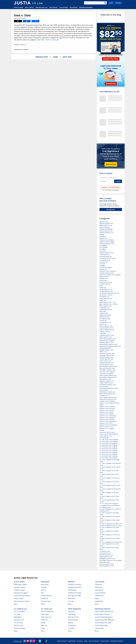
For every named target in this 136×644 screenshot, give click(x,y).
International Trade (105, 319)
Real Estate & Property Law (107, 392)
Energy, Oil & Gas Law (106, 282)
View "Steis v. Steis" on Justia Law (48, 40)
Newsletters (74, 7)
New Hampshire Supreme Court (108, 366)
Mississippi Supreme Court (107, 355)
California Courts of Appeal (107, 242)
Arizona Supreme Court (106, 231)
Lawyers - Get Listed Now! (111, 187)
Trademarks (72, 625)
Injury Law (102, 311)
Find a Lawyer (19, 7)
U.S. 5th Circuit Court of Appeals (108, 451)
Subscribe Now (111, 164)
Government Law (104, 297)
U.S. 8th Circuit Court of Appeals (108, 456)
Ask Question (111, 209)
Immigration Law (104, 308)
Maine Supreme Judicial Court (108, 339)
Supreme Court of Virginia (107, 429)
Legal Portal (72, 641)
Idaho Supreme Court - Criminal (108, 304)
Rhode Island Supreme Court (108, 394)
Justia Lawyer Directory (103, 614)
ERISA (101, 286)
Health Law (103, 300)
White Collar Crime (105, 562)
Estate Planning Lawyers (22, 596)
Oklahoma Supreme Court (107, 381)
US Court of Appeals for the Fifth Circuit (111, 524)
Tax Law (102, 430)
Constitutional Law (105, 260)
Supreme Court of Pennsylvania (108, 425)
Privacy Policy (105, 641)
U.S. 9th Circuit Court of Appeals (108, 458)
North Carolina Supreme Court (108, 375)
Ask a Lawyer (29, 7)
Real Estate (72, 598)
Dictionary (98, 584)
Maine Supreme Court (106, 337)
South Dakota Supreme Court (108, 399)
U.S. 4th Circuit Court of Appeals (108, 449)
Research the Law (41, 7)
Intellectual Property (105, 315)
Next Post (67, 57)
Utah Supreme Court (105, 553)
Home (55, 57)
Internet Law (103, 321)
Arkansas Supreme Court (106, 233)
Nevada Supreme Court (106, 364)
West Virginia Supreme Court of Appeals (111, 560)
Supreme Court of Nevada (107, 419)
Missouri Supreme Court (106, 357)
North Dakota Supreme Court (108, 377)
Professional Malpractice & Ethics (109, 388)
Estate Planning (46, 596)
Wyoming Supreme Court (107, 566)
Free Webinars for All (109, 91)
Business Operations (75, 587)
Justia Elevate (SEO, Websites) (105, 620)
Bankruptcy (103, 236)
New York (44, 625)
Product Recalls (73, 620)
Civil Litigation (103, 245)
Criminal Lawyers (20, 590)
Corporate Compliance (106, 267)
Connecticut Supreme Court (107, 258)
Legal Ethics (103, 333)
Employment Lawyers (21, 593)
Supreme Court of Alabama (107, 401)
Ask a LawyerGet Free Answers (108, 199)
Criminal (44, 587)
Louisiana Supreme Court (107, 335)
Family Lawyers (19, 598)
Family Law (23, 45)
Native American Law (105, 361)
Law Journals (99, 596)
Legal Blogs (72, 614)
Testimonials (99, 628)
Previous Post (42, 57)
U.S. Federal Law (20, 609)
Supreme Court (19, 620)
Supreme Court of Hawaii (107, 410)
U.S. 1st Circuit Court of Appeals (108, 443)
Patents (71, 623)
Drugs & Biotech (104, 277)
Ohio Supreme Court (105, 379)
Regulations (18, 617)
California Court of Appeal (107, 240)
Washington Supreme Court (107, 559)
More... (16, 604)
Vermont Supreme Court (106, 555)
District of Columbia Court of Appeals (110, 275)
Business (71, 582)
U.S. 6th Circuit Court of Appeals (108, 452)
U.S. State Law (46, 609)
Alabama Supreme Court (106, 223)
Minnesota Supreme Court (107, 353)
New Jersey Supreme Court (107, 368)
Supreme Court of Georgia (107, 408)
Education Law (104, 278)
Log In (111, 3)
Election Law (103, 280)
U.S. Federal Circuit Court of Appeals (110, 505)
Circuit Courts (18, 623)
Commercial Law (104, 255)
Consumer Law (104, 262)
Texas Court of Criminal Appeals (109, 434)
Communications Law (106, 256)
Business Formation (75, 584)
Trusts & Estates (104, 438)
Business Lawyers (20, 587)
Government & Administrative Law (109, 293)
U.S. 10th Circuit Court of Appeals (109, 440)
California (44, 620)
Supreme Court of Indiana (107, 414)
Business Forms (73, 617)
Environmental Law (105, 284)
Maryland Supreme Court (107, 342)
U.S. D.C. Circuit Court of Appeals (109, 504)
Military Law (103, 352)
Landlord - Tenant (105, 332)
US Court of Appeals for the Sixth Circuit (111, 542)
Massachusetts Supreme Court (108, 344)
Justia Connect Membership (104, 611)
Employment (72, 590)
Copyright (102, 266)
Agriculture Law (104, 222)
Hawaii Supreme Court (106, 299)
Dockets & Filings (20, 628)
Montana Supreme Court (106, 359)
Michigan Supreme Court (106, 350)
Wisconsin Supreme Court (107, 564)
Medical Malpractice (105, 348)
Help (86, 641)
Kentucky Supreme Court (106, 328)
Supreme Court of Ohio (106, 423)
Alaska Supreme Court (106, 225)
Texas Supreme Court (106, 436)
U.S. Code (17, 614)
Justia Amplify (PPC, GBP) (103, 623)
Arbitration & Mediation (106, 229)
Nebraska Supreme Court (107, 363)
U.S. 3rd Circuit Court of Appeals (108, 447)
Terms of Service (94, 641)
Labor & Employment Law (107, 330)
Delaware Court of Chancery (107, 271)
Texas (43, 628)
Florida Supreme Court (106, 289)
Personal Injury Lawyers (22, 601)
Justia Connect (62, 641)
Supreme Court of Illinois (106, 412)
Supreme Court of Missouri (107, 418)
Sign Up (118, 3)
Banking (102, 234)
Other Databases (75, 609)
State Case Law (46, 617)
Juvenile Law (103, 324)
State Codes (45, 614)
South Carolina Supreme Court (108, 397)
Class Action (103, 251)
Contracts (102, 264)
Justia (20, 641)
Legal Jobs (71, 611)
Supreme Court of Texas (106, 427)
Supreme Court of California (107, 407)
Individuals (45, 582)
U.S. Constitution (19, 611)
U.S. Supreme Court (105, 507)
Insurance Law (104, 313)
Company (80, 641)
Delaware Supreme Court (107, 273)
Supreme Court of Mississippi (108, 416)
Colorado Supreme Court (107, 253)
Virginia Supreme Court (106, 557)
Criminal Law (103, 269)
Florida (43, 623)
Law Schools (53, 7)
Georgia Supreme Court (106, 291)
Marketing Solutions (86, 7)
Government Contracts (106, 295)
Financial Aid (99, 590)
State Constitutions (47, 611)
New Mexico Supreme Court (107, 370)
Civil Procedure (104, 247)
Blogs (97, 598)
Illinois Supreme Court (106, 306)
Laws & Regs (64, 7)
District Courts (19, 625)
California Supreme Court (107, 244)
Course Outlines (100, 593)
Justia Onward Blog (101, 625)
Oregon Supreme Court (106, 383)
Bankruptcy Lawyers (21, 584)
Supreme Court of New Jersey (108, 421)
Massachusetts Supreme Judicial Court (110, 346)
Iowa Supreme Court (105, 322)
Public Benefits (104, 390)
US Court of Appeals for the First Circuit (111, 526)
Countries (71, 628)
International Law (104, 317)
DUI (42, 593)
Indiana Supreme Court (106, 310)
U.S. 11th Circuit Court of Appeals (109, 441)
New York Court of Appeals (107, 372)
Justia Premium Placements (104, 617)
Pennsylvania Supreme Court (108, 385)
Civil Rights (102, 249)
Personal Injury (104, 386)
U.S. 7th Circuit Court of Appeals (108, 454)
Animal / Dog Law (105, 227)
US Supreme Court (105, 551)
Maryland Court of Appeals (107, 341)
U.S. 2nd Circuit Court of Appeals (109, 445)
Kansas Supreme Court (106, 326)
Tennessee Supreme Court (107, 432)
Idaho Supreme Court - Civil (107, 302)
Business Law (103, 238)
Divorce (43, 590)
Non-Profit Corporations (106, 374)
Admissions (99, 587)
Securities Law (104, 396)
